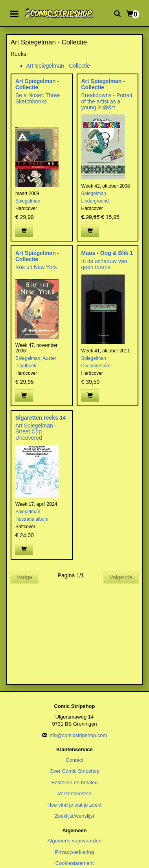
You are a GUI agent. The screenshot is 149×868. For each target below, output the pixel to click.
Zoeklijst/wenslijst (74, 816)
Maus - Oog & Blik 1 (107, 253)
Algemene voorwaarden (74, 841)
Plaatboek (26, 366)
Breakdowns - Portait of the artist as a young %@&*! (107, 101)
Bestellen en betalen (75, 782)
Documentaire (96, 366)
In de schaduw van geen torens (104, 264)
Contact (74, 760)
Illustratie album (32, 519)
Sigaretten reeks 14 (40, 418)
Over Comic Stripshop (74, 771)
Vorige (24, 577)
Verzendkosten (74, 793)
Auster (49, 358)
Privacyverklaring (74, 852)
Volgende (121, 577)
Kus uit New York (36, 267)
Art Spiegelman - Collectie (58, 66)
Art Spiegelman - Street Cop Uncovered (36, 432)
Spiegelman (28, 201)
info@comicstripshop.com (78, 735)
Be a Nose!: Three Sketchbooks (38, 98)
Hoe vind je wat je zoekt (74, 805)
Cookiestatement (75, 863)
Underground (95, 201)
